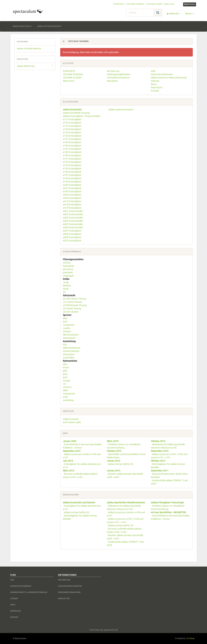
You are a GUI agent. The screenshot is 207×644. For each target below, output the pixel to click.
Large (66, 282)
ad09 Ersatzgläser (72, 237)
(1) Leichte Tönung (72, 302)
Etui (65, 345)
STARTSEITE (119, 4)
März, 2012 (69, 471)
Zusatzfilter (69, 358)
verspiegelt (68, 276)
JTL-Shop (190, 638)
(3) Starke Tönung (72, 308)
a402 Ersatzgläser (72, 195)
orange (66, 381)
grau (65, 374)
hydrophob (68, 266)
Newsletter (112, 81)
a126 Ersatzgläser (72, 123)
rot (64, 384)
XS (64, 292)
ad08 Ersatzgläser (72, 234)
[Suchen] (140, 13)
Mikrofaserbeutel (71, 348)
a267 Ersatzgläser (72, 188)
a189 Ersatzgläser (72, 152)
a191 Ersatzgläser (72, 159)
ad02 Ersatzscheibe (73, 214)
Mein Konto (170, 4)
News (154, 84)
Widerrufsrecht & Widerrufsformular (169, 78)
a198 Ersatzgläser (72, 178)
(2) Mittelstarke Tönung (75, 305)
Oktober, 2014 (158, 441)
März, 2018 (113, 441)
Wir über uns (113, 71)
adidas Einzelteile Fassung (76, 113)
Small (66, 289)
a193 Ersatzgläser (72, 165)
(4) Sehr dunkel (70, 312)
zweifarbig (68, 400)
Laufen (66, 328)
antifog (67, 263)
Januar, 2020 (70, 441)
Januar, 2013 (114, 461)
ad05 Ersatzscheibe (73, 224)
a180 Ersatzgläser (72, 146)
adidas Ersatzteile (22, 26)
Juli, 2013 (68, 461)
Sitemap (155, 81)
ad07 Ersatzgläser (72, 231)
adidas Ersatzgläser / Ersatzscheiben (82, 116)
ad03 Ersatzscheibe (73, 218)
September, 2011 (160, 471)
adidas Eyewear (71, 419)
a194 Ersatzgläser (72, 168)
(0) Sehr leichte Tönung (74, 299)
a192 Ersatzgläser (72, 162)
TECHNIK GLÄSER (154, 4)
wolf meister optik (72, 422)
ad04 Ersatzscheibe (73, 221)
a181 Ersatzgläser (72, 149)
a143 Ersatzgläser (72, 136)
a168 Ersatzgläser (72, 142)
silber (66, 390)
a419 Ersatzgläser (72, 208)
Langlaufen (69, 325)
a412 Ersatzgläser (72, 201)
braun (66, 367)
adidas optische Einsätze (49, 26)
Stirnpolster (69, 354)
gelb (65, 371)
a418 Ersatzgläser (72, 205)
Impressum (157, 87)
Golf (65, 322)
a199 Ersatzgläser (72, 182)
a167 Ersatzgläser (72, 139)
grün (65, 377)
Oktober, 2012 (158, 461)
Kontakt (155, 91)
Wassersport (69, 338)
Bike (65, 318)
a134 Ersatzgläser (72, 129)
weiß (65, 397)
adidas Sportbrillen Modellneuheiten (126, 503)
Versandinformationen (118, 78)
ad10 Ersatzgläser (72, 241)
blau (65, 364)
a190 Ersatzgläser (72, 155)
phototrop (68, 269)
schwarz (67, 387)
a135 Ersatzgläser (72, 132)
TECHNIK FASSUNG (135, 4)
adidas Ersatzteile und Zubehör (79, 503)
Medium (67, 286)
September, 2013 (160, 451)
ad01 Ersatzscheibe (73, 211)
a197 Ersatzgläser (72, 175)
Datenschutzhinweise (162, 74)
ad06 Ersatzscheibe (73, 227)
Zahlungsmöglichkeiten (119, 74)
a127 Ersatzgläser (72, 126)
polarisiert (68, 272)
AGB (153, 71)
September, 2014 (72, 451)
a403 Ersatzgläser (72, 198)
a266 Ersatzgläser (72, 185)
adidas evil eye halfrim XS (121, 464)
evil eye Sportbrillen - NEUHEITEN (168, 512)
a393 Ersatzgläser (72, 191)
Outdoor (67, 331)
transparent (69, 394)
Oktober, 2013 (114, 451)
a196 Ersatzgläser (72, 172)
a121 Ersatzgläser (72, 119)
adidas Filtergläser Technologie (167, 503)
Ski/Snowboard (71, 335)
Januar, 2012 (114, 471)
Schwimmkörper (71, 351)
